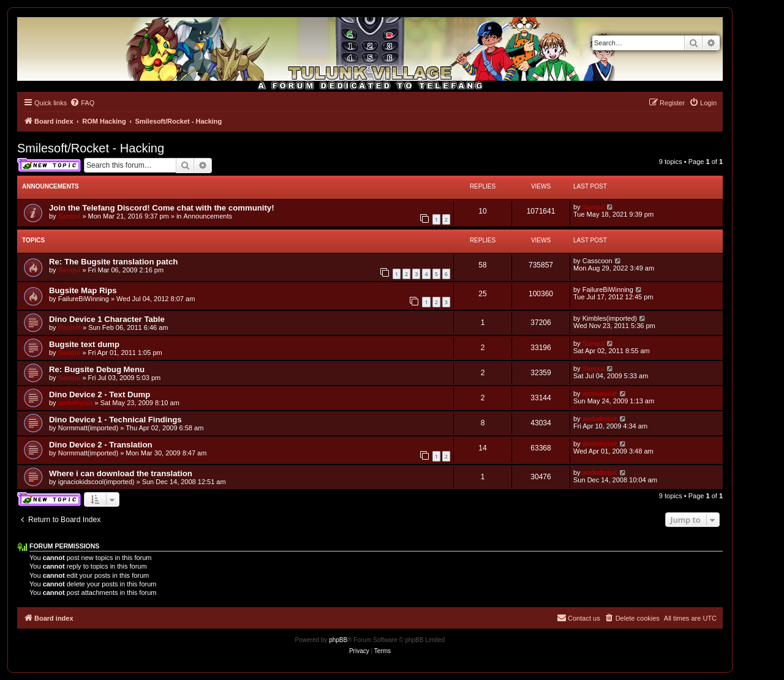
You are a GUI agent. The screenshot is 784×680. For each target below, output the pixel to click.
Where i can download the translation (121, 473)
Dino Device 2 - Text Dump (100, 394)
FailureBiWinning (84, 299)
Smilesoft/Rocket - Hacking (91, 148)
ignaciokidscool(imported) (96, 482)
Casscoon (597, 261)
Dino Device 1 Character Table (107, 319)
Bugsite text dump (84, 344)
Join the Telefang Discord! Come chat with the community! (162, 208)
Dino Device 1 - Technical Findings (115, 420)
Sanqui (70, 216)
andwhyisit (76, 403)
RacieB (70, 327)
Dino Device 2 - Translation (101, 445)
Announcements (208, 216)
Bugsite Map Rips (83, 290)
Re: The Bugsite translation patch (113, 262)
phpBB (338, 640)
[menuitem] (82, 103)
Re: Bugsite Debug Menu (97, 369)
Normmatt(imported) (88, 428)
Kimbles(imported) (610, 318)
